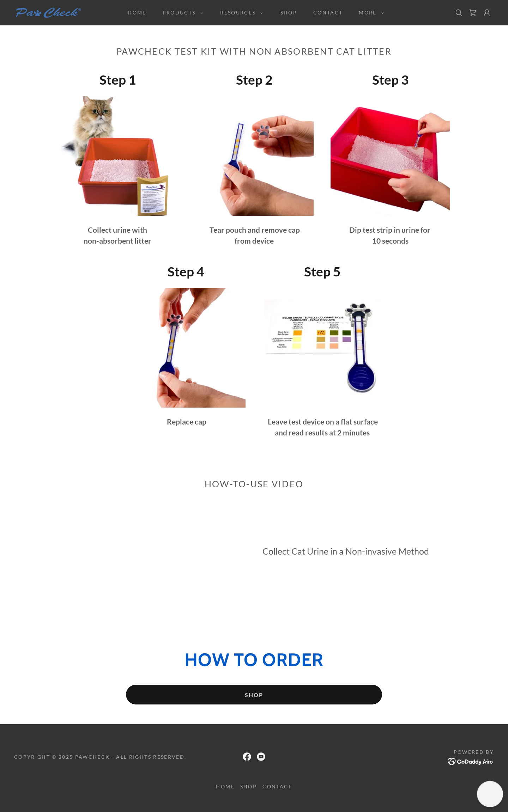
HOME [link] (137, 13)
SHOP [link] (289, 13)
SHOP (254, 695)
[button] (181, 13)
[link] (49, 12)
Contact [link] (328, 13)
